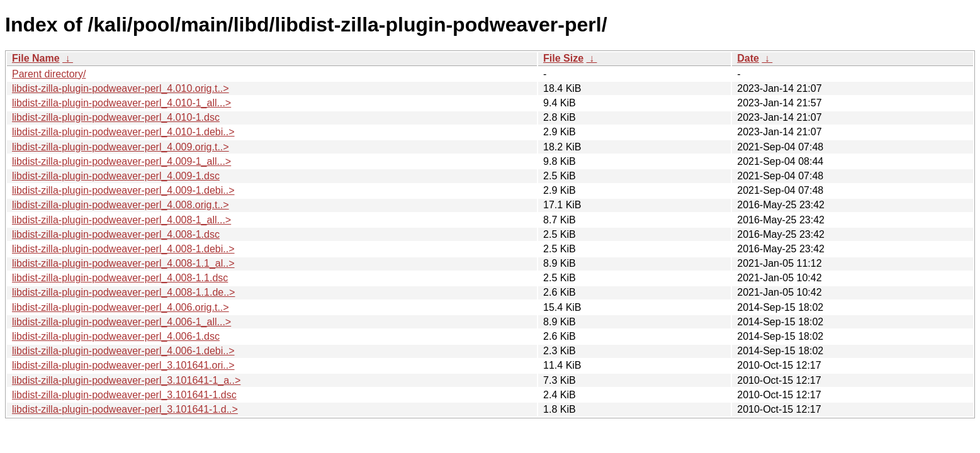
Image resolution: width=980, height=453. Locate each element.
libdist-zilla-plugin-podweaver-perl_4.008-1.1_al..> (123, 263)
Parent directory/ (49, 74)
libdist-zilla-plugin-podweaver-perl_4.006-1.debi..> (123, 351)
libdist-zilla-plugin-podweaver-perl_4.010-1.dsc (116, 117)
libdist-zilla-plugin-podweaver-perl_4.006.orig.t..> (121, 307)
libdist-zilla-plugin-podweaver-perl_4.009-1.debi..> (123, 190)
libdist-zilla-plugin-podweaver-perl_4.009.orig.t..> (121, 147)
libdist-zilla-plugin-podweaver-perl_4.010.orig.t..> (121, 88)
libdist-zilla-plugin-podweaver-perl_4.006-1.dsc (116, 336)
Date (748, 58)
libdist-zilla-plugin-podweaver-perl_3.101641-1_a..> (126, 380)
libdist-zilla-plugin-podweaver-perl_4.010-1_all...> (121, 103)
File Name (36, 58)
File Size (563, 58)
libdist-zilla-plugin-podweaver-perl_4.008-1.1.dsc (120, 278)
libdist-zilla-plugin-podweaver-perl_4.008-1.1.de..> (123, 292)
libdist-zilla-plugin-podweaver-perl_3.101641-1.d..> (125, 409)
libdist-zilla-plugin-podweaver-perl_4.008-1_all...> (121, 220)
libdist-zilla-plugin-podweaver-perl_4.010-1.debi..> (123, 132)
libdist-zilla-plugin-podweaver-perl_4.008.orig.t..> (121, 205)
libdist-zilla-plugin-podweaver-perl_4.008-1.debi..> (123, 249)
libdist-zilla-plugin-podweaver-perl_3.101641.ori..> (123, 365)
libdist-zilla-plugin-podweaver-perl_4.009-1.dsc (116, 176)
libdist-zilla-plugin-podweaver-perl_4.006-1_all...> (121, 322)
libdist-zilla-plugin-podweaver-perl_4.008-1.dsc (116, 234)
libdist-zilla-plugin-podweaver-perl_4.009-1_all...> (121, 161)
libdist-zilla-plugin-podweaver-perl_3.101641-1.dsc (124, 395)
